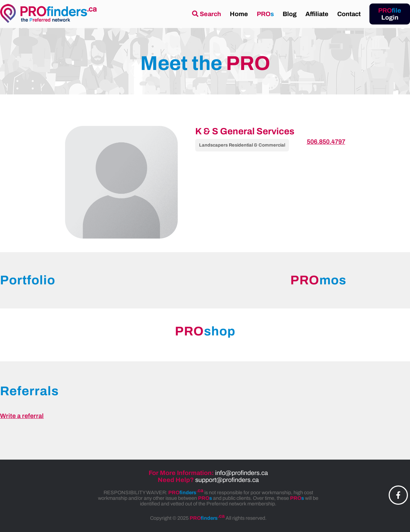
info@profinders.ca (242, 473)
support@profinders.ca (227, 480)
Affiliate (317, 14)
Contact (349, 14)
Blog (290, 14)
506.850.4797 (326, 142)
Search (207, 14)
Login (390, 14)
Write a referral (22, 416)
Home (239, 14)
